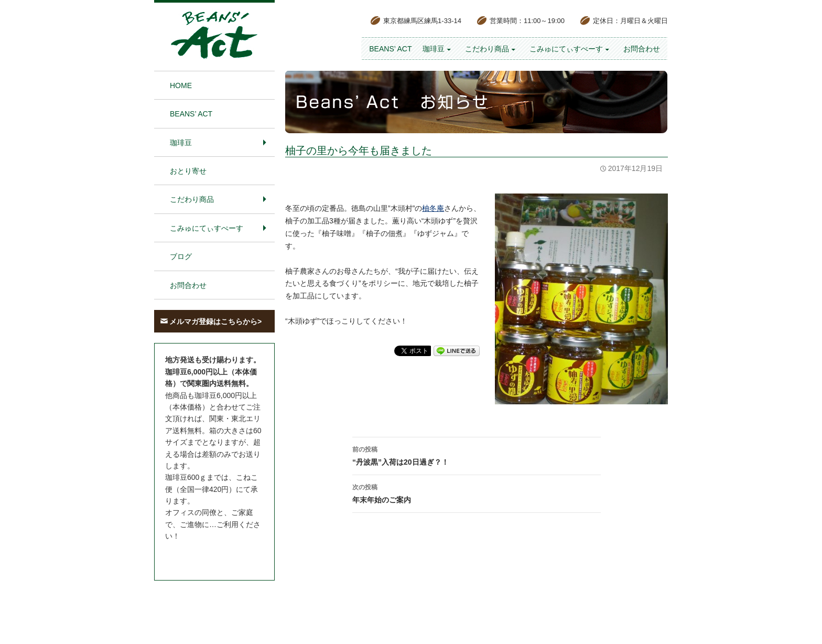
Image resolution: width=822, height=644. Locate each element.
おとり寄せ (188, 171)
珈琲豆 (434, 49)
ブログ (181, 256)
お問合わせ (642, 49)
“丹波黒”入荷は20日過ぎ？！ (477, 455)
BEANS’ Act (390, 49)
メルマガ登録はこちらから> (215, 321)
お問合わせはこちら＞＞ (206, 556)
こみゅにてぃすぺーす (566, 49)
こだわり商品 (487, 49)
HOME (181, 85)
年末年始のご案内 (477, 492)
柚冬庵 (433, 208)
